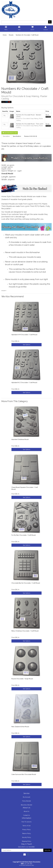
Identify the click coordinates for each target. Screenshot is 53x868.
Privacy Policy (26, 830)
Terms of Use (26, 826)
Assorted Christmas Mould (20, 439)
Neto (33, 865)
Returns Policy (27, 833)
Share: (6, 102)
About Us (26, 811)
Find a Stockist (27, 801)
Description (6, 136)
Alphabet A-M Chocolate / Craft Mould (24, 335)
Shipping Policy (27, 841)
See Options (27, 345)
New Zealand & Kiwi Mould (20, 727)
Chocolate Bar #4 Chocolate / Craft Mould (26, 583)
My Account (26, 797)
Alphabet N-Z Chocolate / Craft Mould (24, 383)
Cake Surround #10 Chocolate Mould (24, 774)
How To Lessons (26, 822)
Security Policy (26, 837)
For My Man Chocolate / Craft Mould (24, 535)
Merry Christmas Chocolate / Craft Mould (25, 631)
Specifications (17, 136)
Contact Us (27, 815)
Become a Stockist (26, 805)
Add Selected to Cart (10, 133)
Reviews (31, 136)
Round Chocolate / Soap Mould (22, 679)
